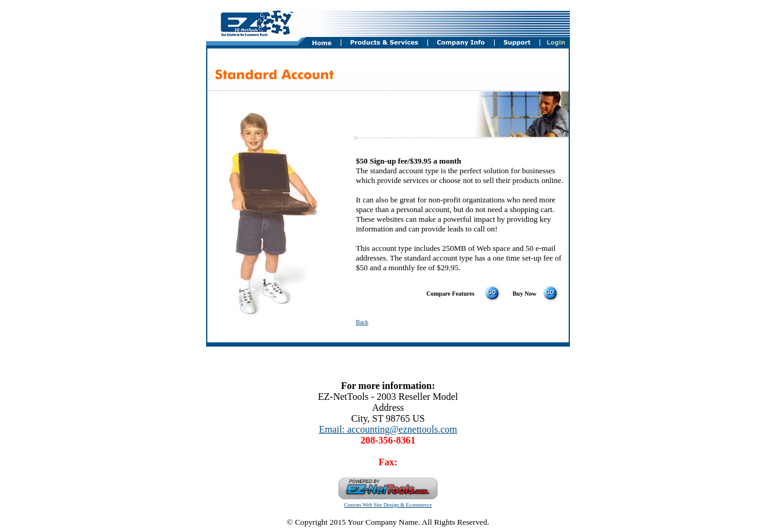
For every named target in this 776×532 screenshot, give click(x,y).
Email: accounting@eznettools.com (388, 429)
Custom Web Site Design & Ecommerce (388, 505)
